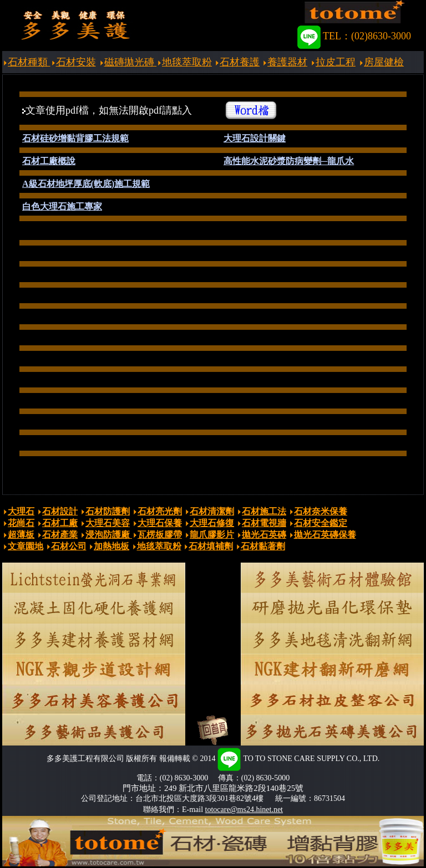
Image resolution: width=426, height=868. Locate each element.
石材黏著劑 (263, 546)
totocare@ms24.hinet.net (244, 810)
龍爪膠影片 (212, 535)
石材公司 (69, 546)
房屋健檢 (384, 62)
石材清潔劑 (212, 511)
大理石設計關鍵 (255, 138)
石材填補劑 (211, 546)
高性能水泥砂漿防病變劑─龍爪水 (289, 161)
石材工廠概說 (49, 161)
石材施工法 (264, 511)
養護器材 (287, 62)
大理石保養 (160, 523)
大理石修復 (212, 523)
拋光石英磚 (264, 535)
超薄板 (21, 535)
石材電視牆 (264, 523)
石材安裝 (76, 62)
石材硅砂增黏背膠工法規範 (75, 138)
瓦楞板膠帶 (160, 535)
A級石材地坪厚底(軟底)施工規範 (86, 184)
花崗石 (21, 523)
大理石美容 (108, 523)
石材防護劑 (108, 511)
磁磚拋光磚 (131, 62)
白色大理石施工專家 (62, 206)
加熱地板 (111, 546)
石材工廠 (60, 523)
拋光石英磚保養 (325, 535)
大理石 (21, 511)
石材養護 (240, 62)
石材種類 (29, 62)
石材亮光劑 (160, 511)
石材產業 (60, 535)
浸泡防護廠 (109, 535)
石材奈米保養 (321, 511)
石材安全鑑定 (321, 523)
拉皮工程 (336, 62)
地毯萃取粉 (187, 62)
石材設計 (60, 511)
